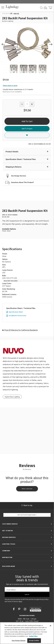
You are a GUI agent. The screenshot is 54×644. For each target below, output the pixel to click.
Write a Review (27, 489)
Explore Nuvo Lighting (12, 397)
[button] (3, 7)
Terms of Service (13, 602)
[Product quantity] (27, 104)
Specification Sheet (16, 312)
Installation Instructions (18, 316)
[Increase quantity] (32, 104)
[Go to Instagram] (25, 609)
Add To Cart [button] (27, 121)
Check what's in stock (10, 86)
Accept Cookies (34, 641)
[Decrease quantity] (22, 104)
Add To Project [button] (27, 129)
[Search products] (41, 8)
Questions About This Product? (23, 182)
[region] (27, 633)
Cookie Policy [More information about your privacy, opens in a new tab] (33, 636)
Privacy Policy (44, 600)
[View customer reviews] (35, 609)
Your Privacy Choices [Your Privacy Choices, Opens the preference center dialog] (19, 641)
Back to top (27, 505)
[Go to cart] (51, 7)
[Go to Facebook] (14, 609)
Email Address (11, 590)
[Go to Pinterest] (24, 73)
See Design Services (19, 176)
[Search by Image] (45, 8)
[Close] (51, 626)
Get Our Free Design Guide (27, 515)
